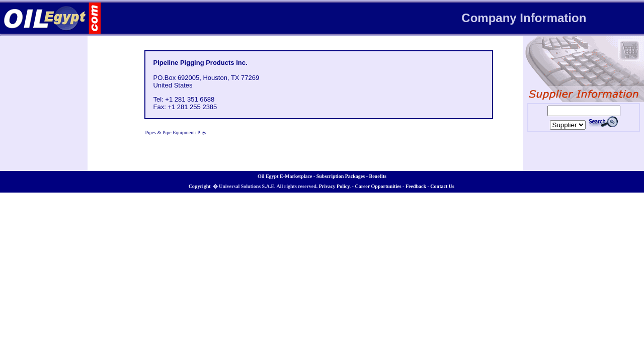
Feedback (416, 186)
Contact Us (442, 186)
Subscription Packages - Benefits (351, 176)
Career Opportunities (378, 186)
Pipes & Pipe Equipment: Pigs (175, 132)
